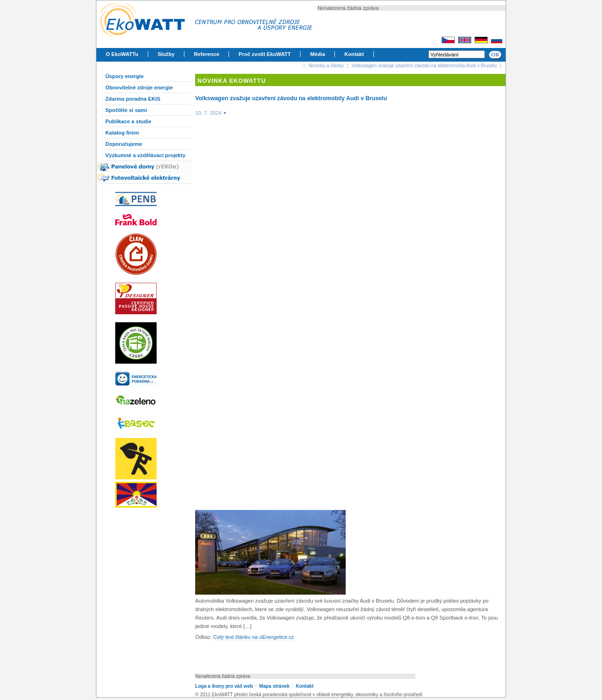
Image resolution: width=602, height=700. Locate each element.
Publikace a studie (128, 121)
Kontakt (354, 54)
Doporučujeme (124, 144)
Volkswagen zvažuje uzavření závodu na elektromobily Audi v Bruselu (424, 66)
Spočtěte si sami (126, 110)
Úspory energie (124, 76)
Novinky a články (326, 66)
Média (317, 54)
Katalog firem (122, 133)
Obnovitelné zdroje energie (139, 87)
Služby (166, 54)
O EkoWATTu (122, 54)
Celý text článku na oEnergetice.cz (254, 637)
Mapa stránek (274, 686)
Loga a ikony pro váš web (224, 686)
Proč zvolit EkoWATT (265, 54)
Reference (206, 54)
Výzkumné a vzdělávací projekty (145, 155)
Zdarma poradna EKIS (133, 99)
